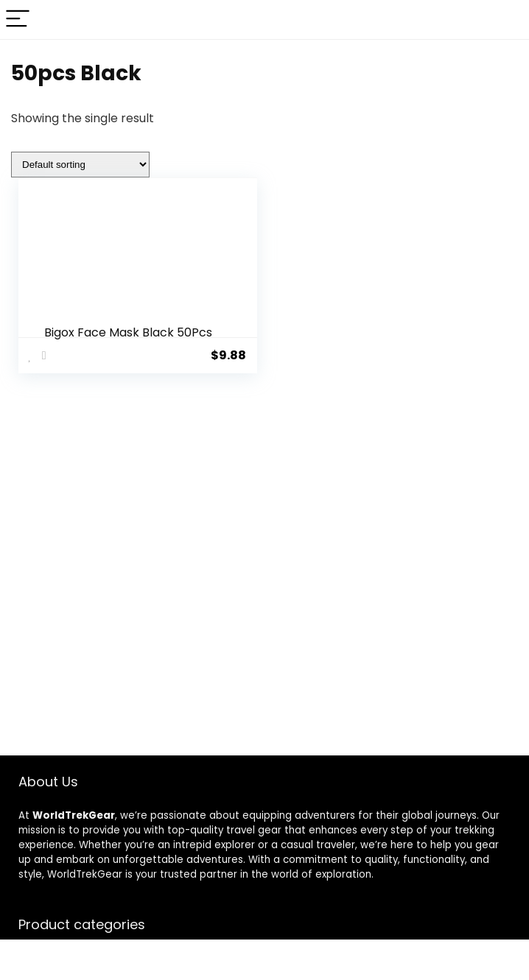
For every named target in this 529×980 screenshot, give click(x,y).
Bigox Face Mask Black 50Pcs (128, 332)
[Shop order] (80, 165)
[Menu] (18, 20)
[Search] (506, 20)
